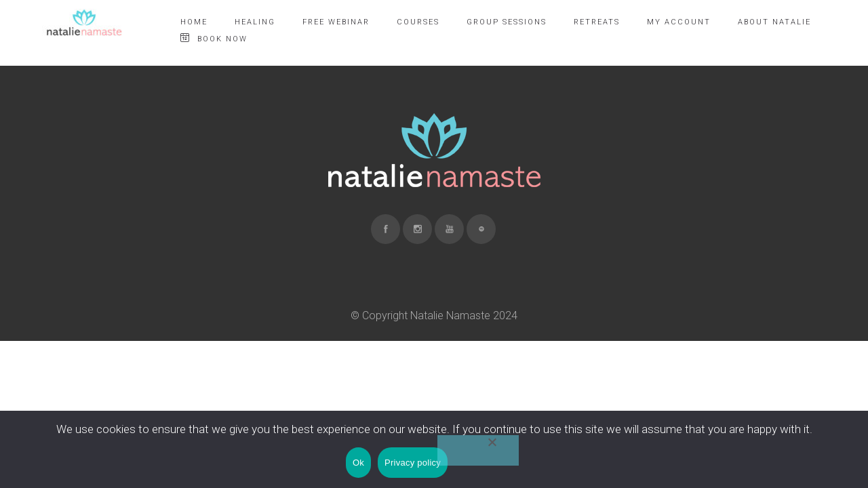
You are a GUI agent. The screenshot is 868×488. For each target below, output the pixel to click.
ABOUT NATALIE (774, 22)
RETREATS (597, 22)
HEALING (255, 22)
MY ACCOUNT (679, 22)
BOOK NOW (214, 38)
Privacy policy (413, 463)
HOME (194, 22)
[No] (478, 450)
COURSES (418, 22)
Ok (358, 463)
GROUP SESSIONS (507, 22)
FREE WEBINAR (336, 22)
